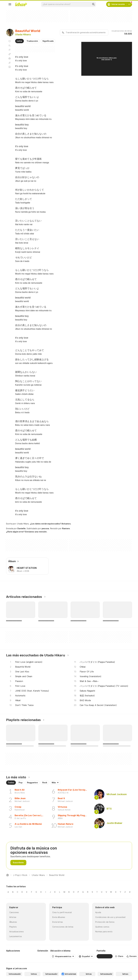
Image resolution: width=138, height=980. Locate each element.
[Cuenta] (129, 4)
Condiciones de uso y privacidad (110, 917)
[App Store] (29, 956)
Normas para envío (104, 932)
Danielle (21, 528)
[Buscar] (93, 4)
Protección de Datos (105, 922)
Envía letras (58, 922)
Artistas (13, 917)
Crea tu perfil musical (62, 912)
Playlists (13, 927)
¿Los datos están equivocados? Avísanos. (51, 524)
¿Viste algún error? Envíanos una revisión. (27, 532)
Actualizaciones (17, 932)
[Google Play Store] (13, 956)
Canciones (14, 912)
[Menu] (10, 4)
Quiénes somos (102, 927)
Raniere (66, 528)
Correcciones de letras (63, 927)
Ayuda (98, 912)
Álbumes (13, 922)
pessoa (45, 528)
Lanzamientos (16, 936)
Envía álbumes (59, 917)
